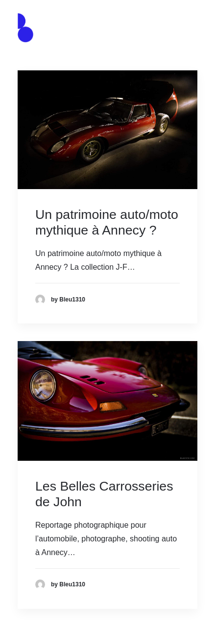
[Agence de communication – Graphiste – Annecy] (25, 28)
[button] (192, 28)
